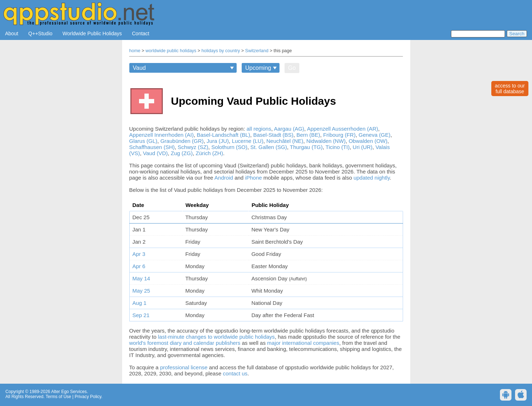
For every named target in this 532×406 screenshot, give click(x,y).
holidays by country (221, 51)
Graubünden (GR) (182, 141)
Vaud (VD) (155, 153)
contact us (235, 373)
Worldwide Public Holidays (92, 33)
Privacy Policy (88, 397)
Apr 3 (139, 254)
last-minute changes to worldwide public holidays (216, 337)
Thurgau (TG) (306, 147)
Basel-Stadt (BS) (273, 135)
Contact (140, 33)
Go (292, 68)
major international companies (303, 343)
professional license (184, 367)
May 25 (141, 291)
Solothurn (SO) (229, 147)
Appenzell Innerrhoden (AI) (162, 135)
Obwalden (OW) (368, 141)
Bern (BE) (308, 135)
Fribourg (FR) (339, 135)
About (12, 33)
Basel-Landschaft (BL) (223, 135)
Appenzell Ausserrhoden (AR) (343, 129)
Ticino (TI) (338, 147)
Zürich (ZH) (209, 153)
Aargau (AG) (289, 129)
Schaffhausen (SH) (152, 147)
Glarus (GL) (143, 141)
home (135, 51)
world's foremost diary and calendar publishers (185, 343)
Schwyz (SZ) (193, 147)
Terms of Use (59, 397)
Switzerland (257, 51)
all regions (259, 129)
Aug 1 (140, 303)
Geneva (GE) (375, 135)
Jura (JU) (218, 141)
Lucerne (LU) (248, 141)
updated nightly (372, 178)
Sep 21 (141, 315)
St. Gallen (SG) (269, 147)
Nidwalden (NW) (326, 141)
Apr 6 (139, 266)
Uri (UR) (363, 147)
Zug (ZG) (182, 153)
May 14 (141, 278)
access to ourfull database (510, 89)
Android (224, 178)
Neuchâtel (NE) (285, 141)
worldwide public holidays (171, 51)
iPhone (253, 178)
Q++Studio (41, 33)
